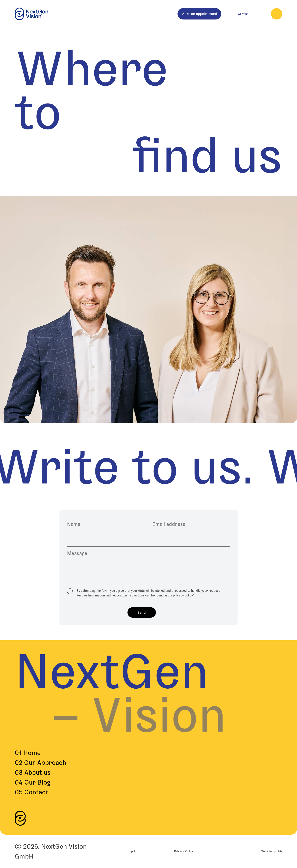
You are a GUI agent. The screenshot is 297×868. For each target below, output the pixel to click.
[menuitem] (243, 14)
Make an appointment (199, 14)
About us (33, 772)
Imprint (133, 851)
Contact (32, 792)
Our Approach (40, 763)
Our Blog (33, 782)
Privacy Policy (184, 851)
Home (28, 753)
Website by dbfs (272, 851)
